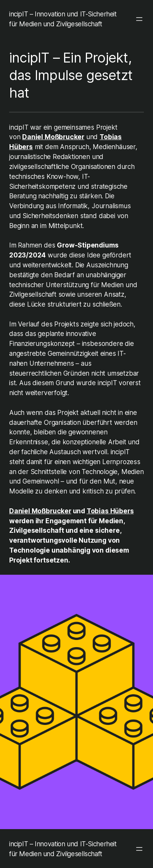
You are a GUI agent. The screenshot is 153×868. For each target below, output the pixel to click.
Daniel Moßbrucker (53, 137)
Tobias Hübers (110, 511)
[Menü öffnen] (139, 19)
